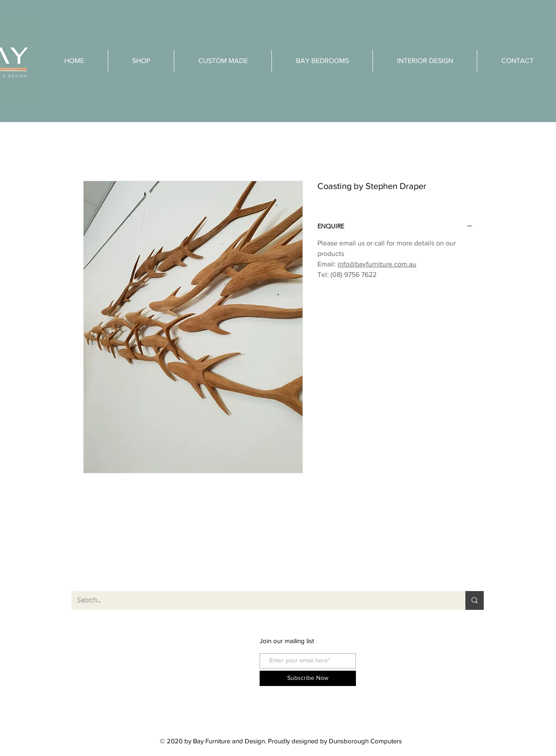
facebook (195, 641)
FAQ (394, 639)
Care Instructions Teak (420, 687)
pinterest (194, 672)
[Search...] (262, 600)
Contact (105, 672)
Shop (102, 641)
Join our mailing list (287, 641)
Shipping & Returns (415, 655)
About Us (108, 656)
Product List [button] (111, 688)
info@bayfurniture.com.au (377, 264)
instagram (196, 656)
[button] (425, 61)
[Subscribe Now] (308, 678)
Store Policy (404, 671)
